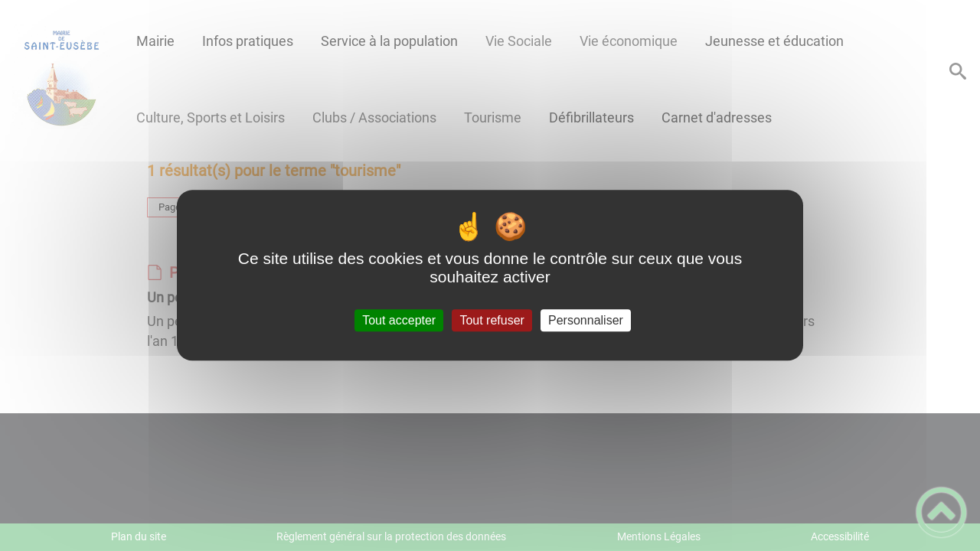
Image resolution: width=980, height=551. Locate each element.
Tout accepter (399, 320)
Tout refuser (492, 320)
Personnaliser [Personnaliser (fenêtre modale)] (586, 320)
